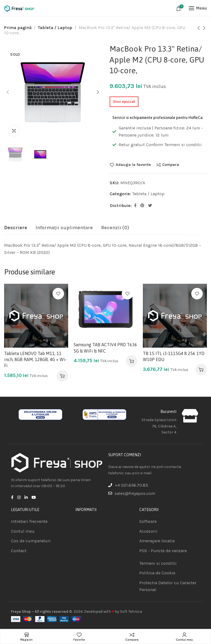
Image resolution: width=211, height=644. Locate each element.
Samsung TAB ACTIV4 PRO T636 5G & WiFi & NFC (105, 348)
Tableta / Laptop (55, 28)
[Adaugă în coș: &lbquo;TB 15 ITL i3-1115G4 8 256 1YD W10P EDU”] (201, 370)
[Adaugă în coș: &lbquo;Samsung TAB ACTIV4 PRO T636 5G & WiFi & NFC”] (132, 361)
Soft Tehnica (131, 612)
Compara (171, 165)
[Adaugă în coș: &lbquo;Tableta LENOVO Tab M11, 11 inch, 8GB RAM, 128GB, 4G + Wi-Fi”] (62, 376)
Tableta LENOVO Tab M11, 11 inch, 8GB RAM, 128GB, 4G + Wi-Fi (35, 360)
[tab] (16, 228)
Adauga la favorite (133, 165)
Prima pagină (18, 28)
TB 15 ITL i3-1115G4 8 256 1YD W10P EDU (174, 356)
